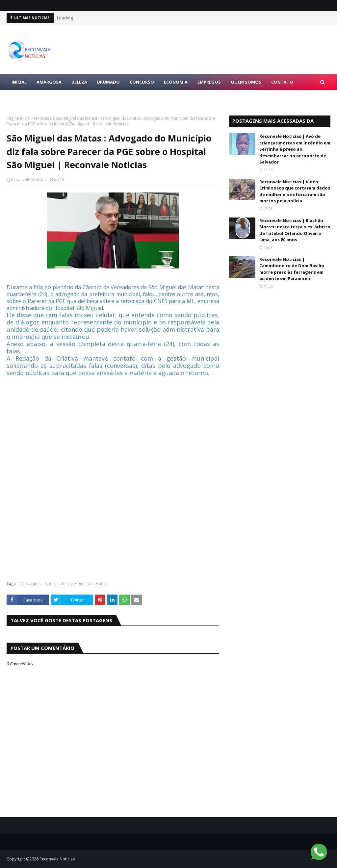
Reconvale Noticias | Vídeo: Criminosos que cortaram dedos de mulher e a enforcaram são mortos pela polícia (295, 191)
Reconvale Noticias (29, 179)
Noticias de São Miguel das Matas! (65, 118)
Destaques (30, 584)
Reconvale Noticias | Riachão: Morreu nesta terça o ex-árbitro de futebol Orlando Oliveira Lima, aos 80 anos (295, 230)
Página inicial (19, 118)
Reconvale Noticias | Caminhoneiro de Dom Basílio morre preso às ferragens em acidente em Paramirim (292, 269)
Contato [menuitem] (282, 82)
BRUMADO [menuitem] (108, 82)
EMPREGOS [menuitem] (209, 82)
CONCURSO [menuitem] (142, 82)
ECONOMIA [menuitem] (176, 82)
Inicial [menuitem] (19, 82)
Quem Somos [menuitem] (246, 82)
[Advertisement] (113, 528)
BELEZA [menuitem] (79, 82)
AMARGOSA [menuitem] (49, 82)
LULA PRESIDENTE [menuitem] (30, 98)
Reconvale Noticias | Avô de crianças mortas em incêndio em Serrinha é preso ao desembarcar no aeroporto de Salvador (295, 149)
